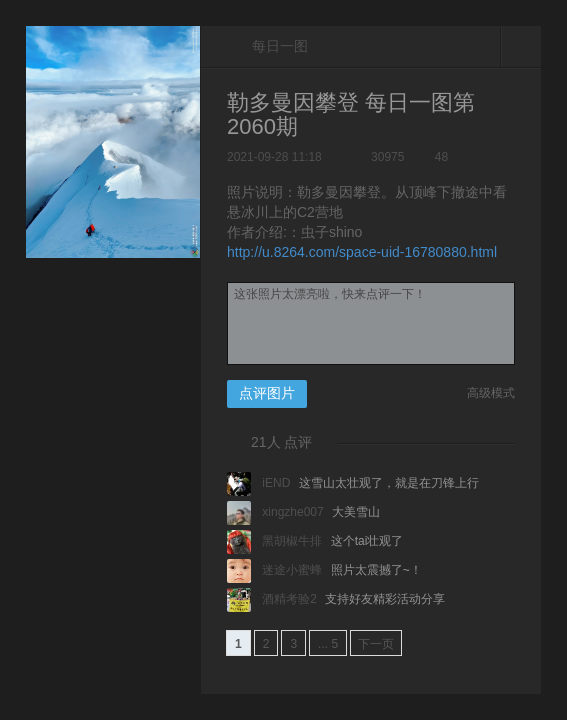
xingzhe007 (277, 512)
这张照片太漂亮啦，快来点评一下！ (371, 323)
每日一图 (267, 46)
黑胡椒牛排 (276, 541)
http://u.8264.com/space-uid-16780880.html (362, 252)
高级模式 (491, 393)
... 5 (328, 644)
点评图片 (267, 393)
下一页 (376, 644)
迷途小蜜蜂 (276, 570)
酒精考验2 (273, 599)
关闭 (521, 46)
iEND (260, 483)
